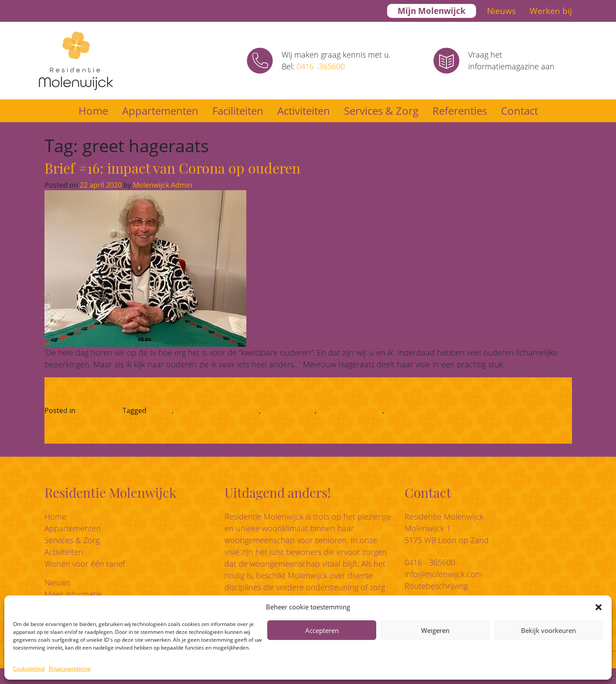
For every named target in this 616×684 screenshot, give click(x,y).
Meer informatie (73, 594)
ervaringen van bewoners (217, 410)
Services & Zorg (381, 111)
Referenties (460, 111)
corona (160, 410)
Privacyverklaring (70, 669)
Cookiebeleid (29, 669)
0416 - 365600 (430, 562)
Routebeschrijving (436, 586)
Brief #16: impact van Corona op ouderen (172, 168)
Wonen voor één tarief (85, 564)
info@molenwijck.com (443, 574)
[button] (599, 607)
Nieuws (501, 11)
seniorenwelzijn (411, 410)
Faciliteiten (238, 111)
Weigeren (435, 630)
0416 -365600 (321, 66)
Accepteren (322, 630)
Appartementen (160, 111)
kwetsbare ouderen (350, 410)
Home (93, 111)
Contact (519, 111)
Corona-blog (98, 410)
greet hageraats (289, 410)
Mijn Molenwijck (432, 11)
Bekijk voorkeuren (548, 630)
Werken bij (551, 11)
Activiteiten (304, 111)
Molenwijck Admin (162, 185)
